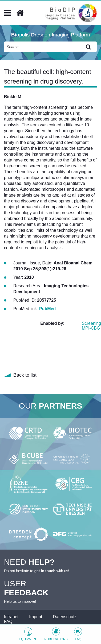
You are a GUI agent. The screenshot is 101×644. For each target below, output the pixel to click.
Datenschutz (65, 617)
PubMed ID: (25, 300)
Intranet (11, 617)
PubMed (47, 309)
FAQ (8, 622)
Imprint (36, 617)
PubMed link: (26, 309)
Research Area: (29, 286)
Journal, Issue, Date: (33, 263)
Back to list (25, 375)
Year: (19, 277)
